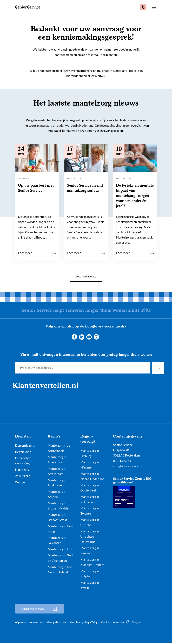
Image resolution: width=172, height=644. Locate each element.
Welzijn (20, 483)
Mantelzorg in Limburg (90, 454)
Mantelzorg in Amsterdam (57, 472)
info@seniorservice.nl (128, 467)
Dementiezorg (25, 446)
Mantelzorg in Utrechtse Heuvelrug (90, 537)
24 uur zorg (23, 477)
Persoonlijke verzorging (23, 462)
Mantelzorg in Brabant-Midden (59, 507)
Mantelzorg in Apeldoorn (57, 484)
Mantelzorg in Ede (60, 550)
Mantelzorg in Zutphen (90, 575)
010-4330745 (122, 462)
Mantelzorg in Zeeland (90, 552)
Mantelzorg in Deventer (57, 541)
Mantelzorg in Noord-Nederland (92, 477)
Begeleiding (23, 453)
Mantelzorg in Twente (90, 512)
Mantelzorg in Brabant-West (57, 518)
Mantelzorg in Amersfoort (57, 461)
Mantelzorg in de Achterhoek (59, 449)
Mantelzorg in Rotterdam (90, 500)
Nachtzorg (22, 471)
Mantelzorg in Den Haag (60, 530)
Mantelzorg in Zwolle (90, 586)
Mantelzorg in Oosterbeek (90, 489)
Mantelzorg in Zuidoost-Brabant (92, 563)
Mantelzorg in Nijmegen (90, 466)
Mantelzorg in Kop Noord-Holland (60, 571)
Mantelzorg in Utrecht (90, 523)
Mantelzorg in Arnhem (57, 495)
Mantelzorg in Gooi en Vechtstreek (60, 559)
